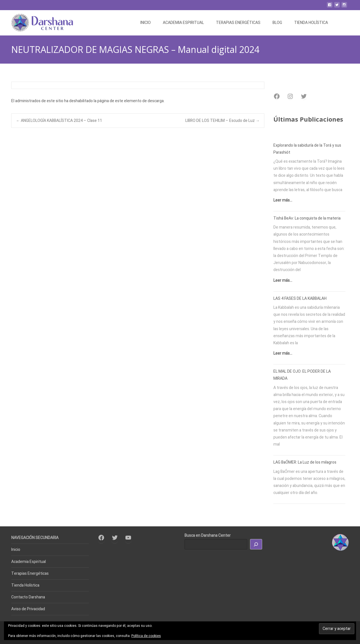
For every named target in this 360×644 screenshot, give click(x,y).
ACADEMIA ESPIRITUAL (183, 23)
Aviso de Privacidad (28, 609)
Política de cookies (146, 636)
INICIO (146, 23)
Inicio (16, 550)
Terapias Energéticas (30, 573)
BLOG (277, 23)
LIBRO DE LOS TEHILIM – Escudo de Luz (222, 121)
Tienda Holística (25, 585)
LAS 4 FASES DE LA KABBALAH (300, 298)
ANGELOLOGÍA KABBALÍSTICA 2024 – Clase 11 (59, 121)
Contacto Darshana (28, 597)
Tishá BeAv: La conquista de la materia (307, 218)
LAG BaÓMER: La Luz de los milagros (305, 462)
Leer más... (283, 200)
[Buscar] (256, 544)
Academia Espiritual (29, 562)
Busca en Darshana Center (208, 535)
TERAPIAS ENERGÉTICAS (238, 23)
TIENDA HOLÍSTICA (311, 23)
